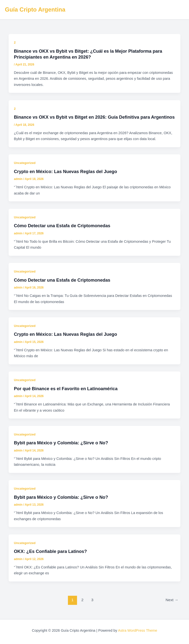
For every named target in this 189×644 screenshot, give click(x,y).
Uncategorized (25, 163)
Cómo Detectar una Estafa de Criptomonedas (62, 226)
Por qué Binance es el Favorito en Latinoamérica (66, 389)
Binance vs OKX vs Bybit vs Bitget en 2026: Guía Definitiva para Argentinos (94, 117)
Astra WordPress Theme (137, 630)
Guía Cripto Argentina (35, 10)
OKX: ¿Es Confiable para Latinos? (50, 551)
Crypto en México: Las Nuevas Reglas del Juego (65, 171)
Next (172, 600)
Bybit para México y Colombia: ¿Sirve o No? (61, 443)
